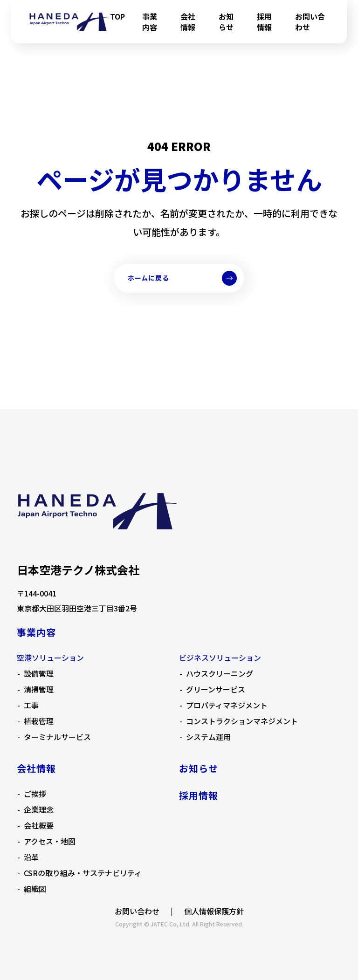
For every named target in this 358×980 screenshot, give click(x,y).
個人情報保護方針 (214, 911)
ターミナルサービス (57, 737)
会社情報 (188, 21)
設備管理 (39, 673)
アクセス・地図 (50, 841)
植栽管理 (39, 721)
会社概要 (39, 825)
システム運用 (208, 737)
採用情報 (264, 21)
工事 (31, 705)
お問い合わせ (310, 21)
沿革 (31, 857)
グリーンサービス (216, 689)
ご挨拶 (35, 794)
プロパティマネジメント (227, 705)
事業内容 (150, 21)
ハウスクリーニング (220, 673)
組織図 (35, 889)
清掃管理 (39, 689)
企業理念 (39, 809)
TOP (117, 16)
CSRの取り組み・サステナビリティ (83, 873)
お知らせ (226, 21)
